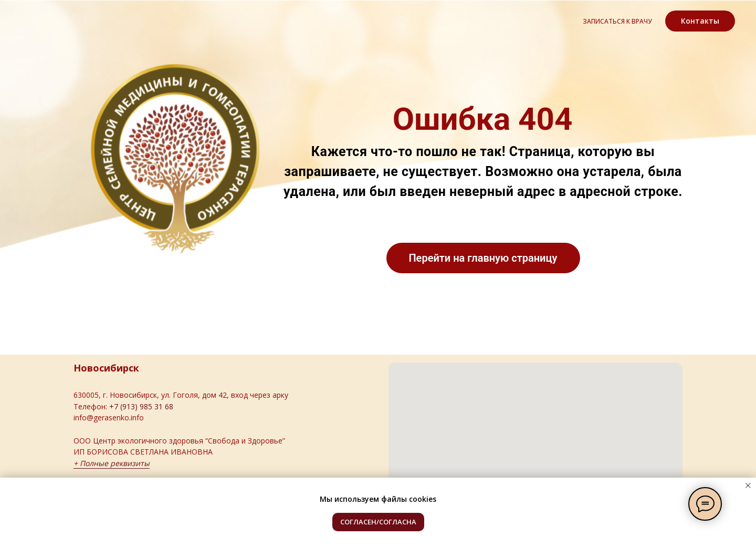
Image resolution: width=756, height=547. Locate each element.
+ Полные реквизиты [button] (112, 463)
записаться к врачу (617, 21)
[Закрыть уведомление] (748, 486)
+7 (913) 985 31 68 (141, 406)
